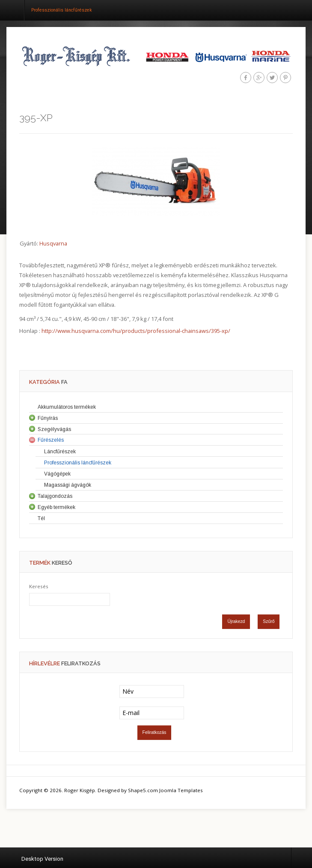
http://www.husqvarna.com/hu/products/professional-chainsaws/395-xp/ (136, 331)
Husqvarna (53, 243)
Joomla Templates (181, 790)
